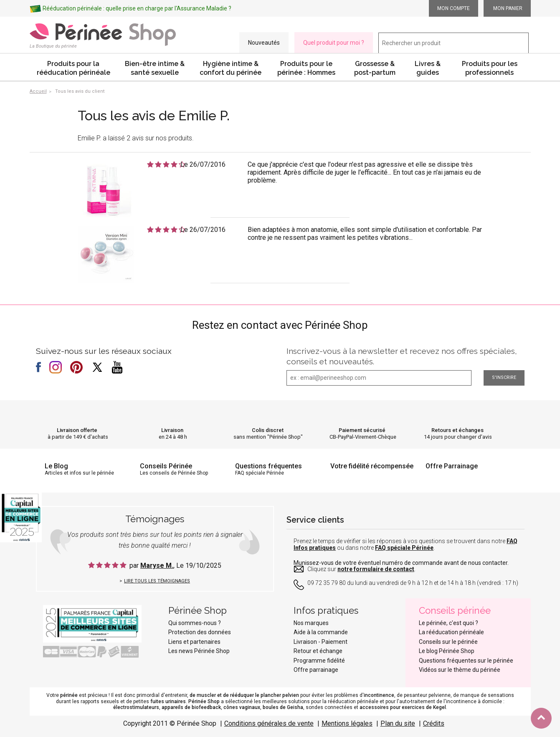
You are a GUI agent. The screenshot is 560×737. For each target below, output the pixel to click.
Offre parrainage (316, 670)
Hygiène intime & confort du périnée (231, 68)
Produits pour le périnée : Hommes (306, 68)
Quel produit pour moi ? (334, 43)
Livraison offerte (77, 430)
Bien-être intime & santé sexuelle (155, 68)
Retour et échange (318, 651)
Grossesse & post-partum (375, 68)
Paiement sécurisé (362, 430)
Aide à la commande (321, 632)
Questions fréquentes (269, 466)
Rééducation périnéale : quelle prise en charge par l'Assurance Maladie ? (137, 8)
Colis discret (268, 430)
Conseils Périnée (166, 466)
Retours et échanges (457, 430)
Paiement (334, 642)
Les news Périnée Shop (199, 651)
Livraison (172, 430)
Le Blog (56, 466)
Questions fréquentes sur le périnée (466, 661)
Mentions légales (347, 723)
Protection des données (200, 632)
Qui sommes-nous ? (195, 623)
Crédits (434, 723)
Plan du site (398, 723)
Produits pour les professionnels (490, 68)
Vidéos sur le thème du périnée (460, 670)
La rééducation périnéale (451, 632)
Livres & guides (428, 68)
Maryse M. (157, 565)
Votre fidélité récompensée (372, 466)
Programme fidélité (319, 661)
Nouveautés (264, 43)
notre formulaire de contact (376, 569)
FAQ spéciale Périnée (404, 548)
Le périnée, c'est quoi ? (449, 623)
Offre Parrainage (452, 466)
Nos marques (311, 623)
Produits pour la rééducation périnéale (73, 68)
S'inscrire (504, 377)
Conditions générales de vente (269, 723)
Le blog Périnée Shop (447, 651)
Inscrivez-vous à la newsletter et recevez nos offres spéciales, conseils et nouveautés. (402, 356)
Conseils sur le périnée (448, 642)
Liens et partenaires (194, 642)
